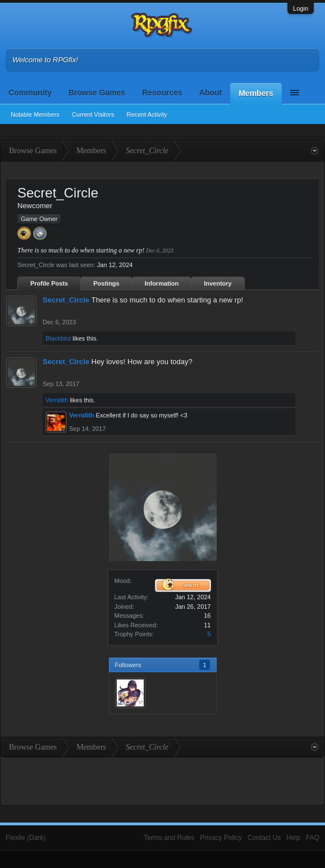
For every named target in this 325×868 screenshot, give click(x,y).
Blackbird (58, 338)
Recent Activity (147, 114)
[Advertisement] (163, 780)
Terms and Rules (169, 838)
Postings (106, 283)
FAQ (313, 838)
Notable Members (35, 114)
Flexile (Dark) (26, 838)
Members (256, 93)
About (210, 93)
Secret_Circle (66, 300)
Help (293, 838)
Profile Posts (49, 283)
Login (301, 8)
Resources (162, 93)
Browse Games (97, 93)
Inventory (218, 283)
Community (30, 93)
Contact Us (264, 838)
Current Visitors (93, 114)
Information (162, 283)
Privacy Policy (221, 838)
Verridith (57, 400)
